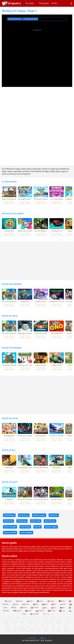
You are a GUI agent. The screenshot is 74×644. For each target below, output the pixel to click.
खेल (54, 631)
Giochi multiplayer (26, 533)
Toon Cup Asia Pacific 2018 (43, 499)
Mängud (17, 611)
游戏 (59, 631)
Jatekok (35, 608)
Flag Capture (57, 468)
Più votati (30, 3)
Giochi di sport (10, 482)
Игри (51, 622)
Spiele (62, 601)
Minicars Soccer (57, 499)
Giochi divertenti (9, 515)
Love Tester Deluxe (57, 199)
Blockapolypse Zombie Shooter (29, 468)
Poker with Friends (41, 333)
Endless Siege (57, 365)
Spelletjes (6, 622)
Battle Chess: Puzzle (25, 231)
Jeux (16, 604)
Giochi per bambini (12, 284)
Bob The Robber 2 (41, 231)
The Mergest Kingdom (10, 365)
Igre (62, 608)
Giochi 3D (37, 527)
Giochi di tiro (9, 450)
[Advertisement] (37, 50)
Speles (29, 611)
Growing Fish (25, 301)
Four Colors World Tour (10, 301)
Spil (54, 604)
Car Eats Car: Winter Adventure (60, 436)
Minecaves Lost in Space (58, 301)
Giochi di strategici (12, 348)
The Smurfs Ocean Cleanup (43, 199)
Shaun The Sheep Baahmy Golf (28, 499)
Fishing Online (9, 231)
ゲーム (46, 614)
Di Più (54, 3)
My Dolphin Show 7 (25, 199)
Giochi (26, 604)
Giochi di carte (10, 316)
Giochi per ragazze (51, 527)
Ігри (14, 608)
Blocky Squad (41, 365)
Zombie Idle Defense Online (43, 468)
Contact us (32, 638)
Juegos (51, 601)
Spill (36, 604)
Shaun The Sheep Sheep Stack (12, 199)
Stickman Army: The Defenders (28, 365)
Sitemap (43, 638)
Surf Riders (9, 499)
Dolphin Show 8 (41, 301)
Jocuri (24, 608)
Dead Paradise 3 (41, 436)
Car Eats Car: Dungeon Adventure (29, 436)
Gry (45, 608)
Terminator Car (57, 231)
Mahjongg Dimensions (26, 333)
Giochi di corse (10, 418)
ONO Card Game (57, 333)
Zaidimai (40, 611)
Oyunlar (52, 611)
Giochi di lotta (8, 521)
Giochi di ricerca (50, 521)
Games (9, 601)
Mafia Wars (9, 468)
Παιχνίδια (35, 614)
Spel (45, 604)
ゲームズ (67, 631)
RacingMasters (9, 436)
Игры (30, 601)
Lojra (62, 611)
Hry (54, 608)
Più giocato (44, 3)
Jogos (40, 601)
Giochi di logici (25, 527)
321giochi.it (14, 3)
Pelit (63, 604)
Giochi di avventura (39, 515)
